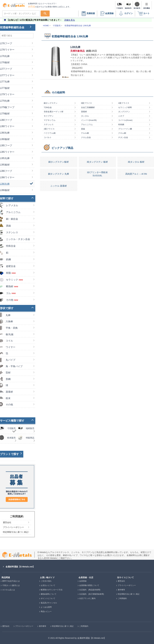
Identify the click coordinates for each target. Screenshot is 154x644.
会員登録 (106, 14)
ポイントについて (48, 598)
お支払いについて (48, 585)
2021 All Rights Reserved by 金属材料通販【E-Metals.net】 (78, 638)
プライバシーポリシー (127, 585)
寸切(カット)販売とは (11, 585)
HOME (46, 26)
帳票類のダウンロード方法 (52, 590)
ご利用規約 (122, 598)
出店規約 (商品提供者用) (90, 590)
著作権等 (121, 590)
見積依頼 (88, 14)
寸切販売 (57, 26)
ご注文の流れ (46, 581)
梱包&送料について (49, 594)
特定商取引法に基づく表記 (129, 594)
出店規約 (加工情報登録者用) (92, 594)
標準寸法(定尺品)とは (11, 581)
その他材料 (58, 92)
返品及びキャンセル (49, 603)
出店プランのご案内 (87, 598)
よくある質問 (46, 607)
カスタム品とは (9, 590)
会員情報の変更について (89, 585)
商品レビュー (46, 611)
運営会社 (121, 581)
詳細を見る (70, 20)
